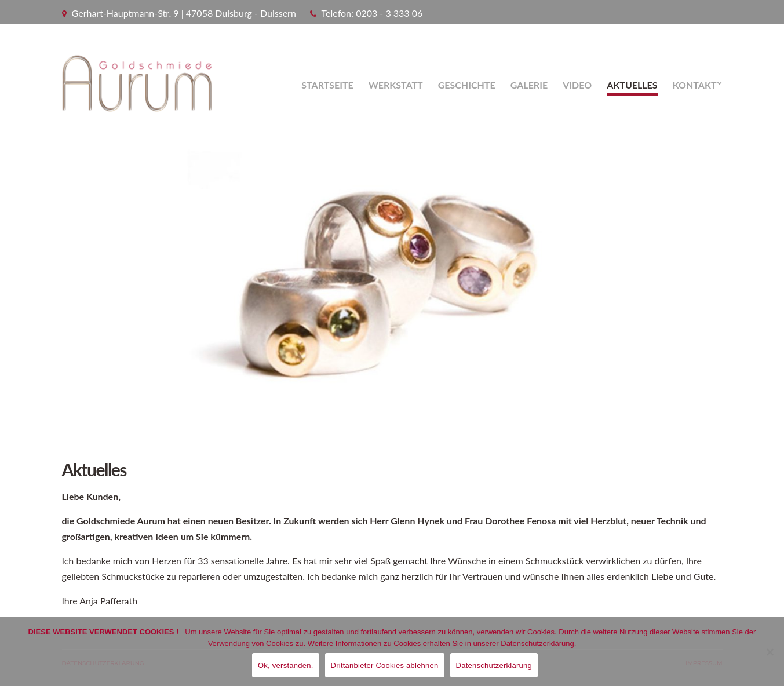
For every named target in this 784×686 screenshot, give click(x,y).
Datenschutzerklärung (494, 665)
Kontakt (695, 85)
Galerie (529, 85)
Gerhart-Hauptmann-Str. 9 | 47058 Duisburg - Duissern (184, 13)
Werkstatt (396, 85)
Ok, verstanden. (286, 665)
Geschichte (467, 85)
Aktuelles (632, 85)
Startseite (327, 85)
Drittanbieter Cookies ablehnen (385, 665)
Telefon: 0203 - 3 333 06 (372, 13)
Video (577, 85)
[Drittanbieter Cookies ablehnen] (770, 652)
